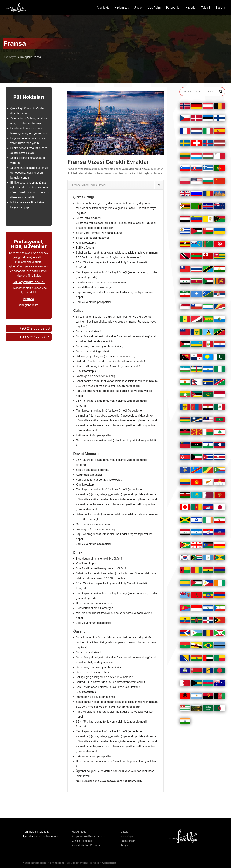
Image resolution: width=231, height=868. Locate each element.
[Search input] (201, 92)
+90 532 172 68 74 (35, 337)
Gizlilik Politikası (82, 841)
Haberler (191, 8)
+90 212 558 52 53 (35, 328)
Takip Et (206, 8)
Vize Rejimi (154, 8)
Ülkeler (138, 8)
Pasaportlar (173, 8)
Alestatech (109, 863)
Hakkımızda (122, 8)
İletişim (221, 8)
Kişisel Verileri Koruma (86, 845)
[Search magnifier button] (221, 92)
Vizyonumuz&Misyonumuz (88, 836)
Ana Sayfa (103, 8)
